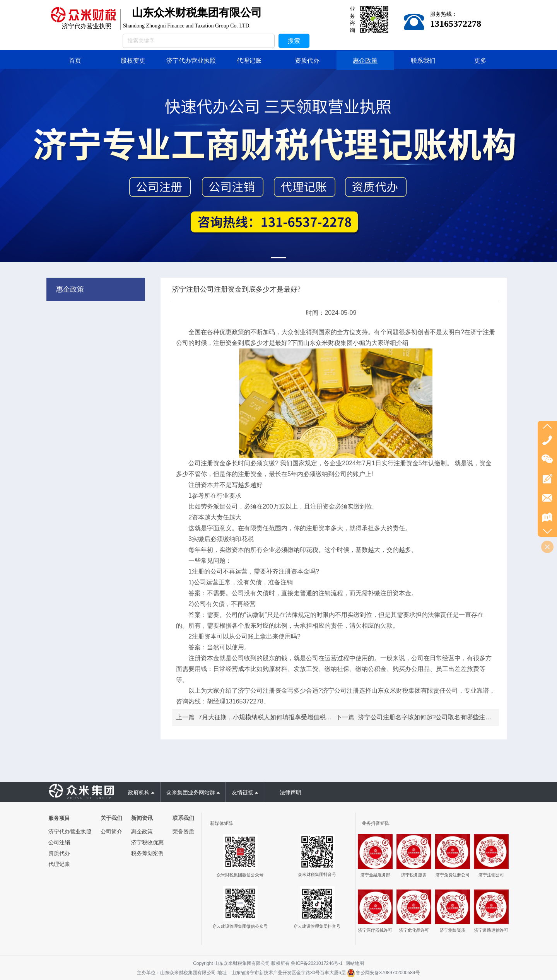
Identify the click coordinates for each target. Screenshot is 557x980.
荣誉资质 (183, 831)
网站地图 (355, 963)
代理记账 (59, 864)
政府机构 (141, 792)
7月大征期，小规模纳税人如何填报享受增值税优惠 (268, 717)
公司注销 (59, 842)
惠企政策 (70, 289)
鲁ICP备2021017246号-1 (317, 963)
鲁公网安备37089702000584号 (384, 973)
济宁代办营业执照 (70, 831)
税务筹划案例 (147, 853)
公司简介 (111, 831)
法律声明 (290, 792)
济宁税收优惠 (147, 842)
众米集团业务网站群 (193, 792)
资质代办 (59, 853)
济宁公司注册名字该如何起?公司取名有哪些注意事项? (433, 717)
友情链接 (245, 792)
